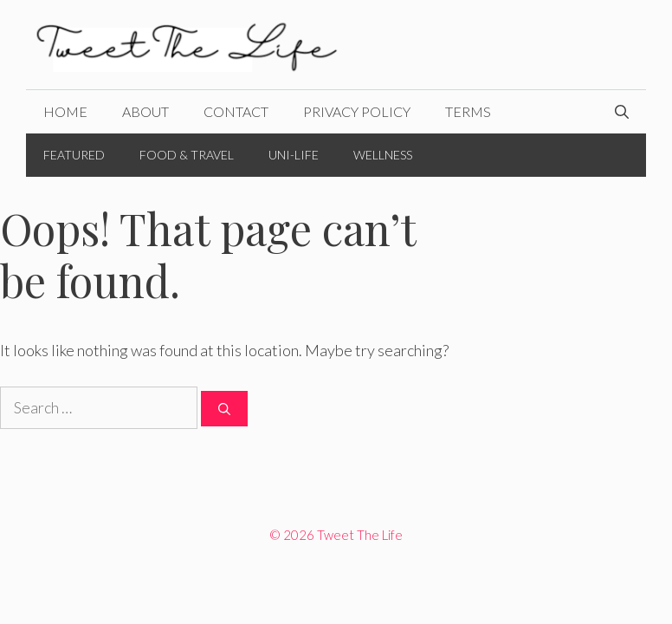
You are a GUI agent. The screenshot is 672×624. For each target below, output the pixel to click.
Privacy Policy (357, 111)
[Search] (224, 409)
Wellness (383, 155)
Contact (236, 111)
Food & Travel (187, 155)
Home (65, 111)
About (145, 111)
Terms (468, 111)
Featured (74, 155)
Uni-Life (294, 155)
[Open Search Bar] (622, 112)
